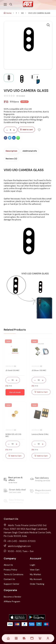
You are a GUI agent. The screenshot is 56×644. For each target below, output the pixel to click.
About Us (8, 565)
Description (11, 151)
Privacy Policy (10, 570)
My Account (36, 579)
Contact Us (9, 579)
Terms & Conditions (14, 574)
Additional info (30, 151)
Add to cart (26, 130)
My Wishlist (35, 574)
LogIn (32, 565)
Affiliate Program (12, 601)
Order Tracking (37, 584)
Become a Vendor (12, 597)
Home (8, 13)
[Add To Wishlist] (39, 130)
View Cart (35, 570)
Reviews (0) (11, 159)
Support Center (11, 584)
